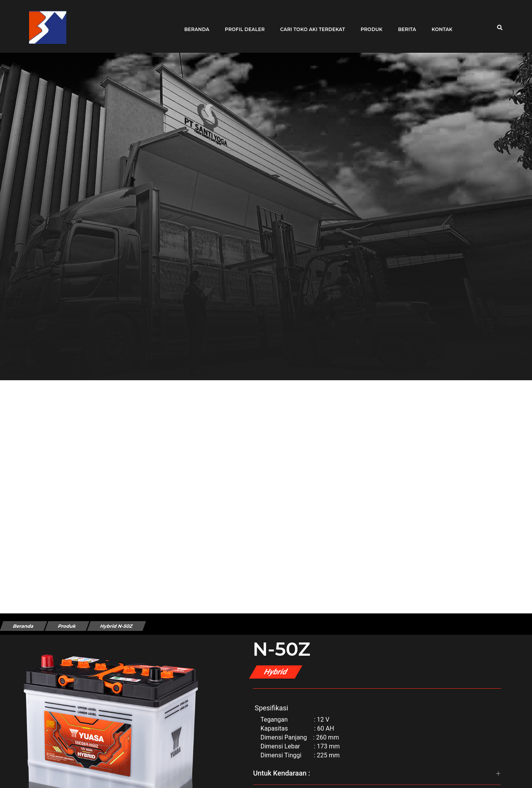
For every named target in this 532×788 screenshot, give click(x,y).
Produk (369, 24)
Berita (404, 24)
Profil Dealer (242, 24)
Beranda (194, 24)
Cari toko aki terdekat (310, 24)
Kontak (439, 24)
